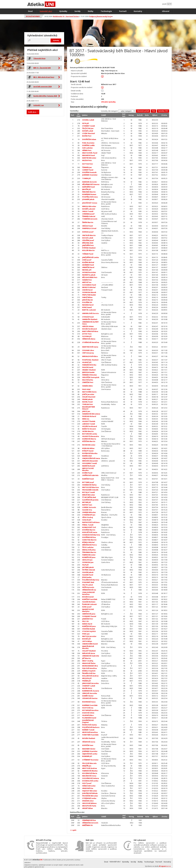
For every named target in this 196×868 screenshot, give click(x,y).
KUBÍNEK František (90, 705)
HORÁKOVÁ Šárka (89, 485)
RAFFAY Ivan (87, 505)
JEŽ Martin (86, 658)
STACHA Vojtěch (89, 631)
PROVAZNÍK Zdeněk (90, 490)
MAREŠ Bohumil (89, 466)
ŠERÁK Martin (88, 222)
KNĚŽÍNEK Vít (87, 825)
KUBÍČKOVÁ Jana (89, 626)
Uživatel (166, 11)
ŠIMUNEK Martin (89, 192)
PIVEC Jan (86, 634)
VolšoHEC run (39, 105)
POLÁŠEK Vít (87, 302)
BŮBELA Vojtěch (89, 671)
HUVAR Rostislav (89, 272)
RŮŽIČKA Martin (89, 441)
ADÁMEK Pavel (88, 265)
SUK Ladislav (87, 148)
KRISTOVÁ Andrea (90, 768)
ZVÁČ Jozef (87, 260)
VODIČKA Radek (89, 629)
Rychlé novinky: (33, 16)
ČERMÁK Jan (87, 167)
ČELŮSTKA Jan (88, 128)
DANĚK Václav (88, 696)
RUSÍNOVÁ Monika (90, 453)
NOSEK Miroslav (89, 445)
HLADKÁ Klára (88, 715)
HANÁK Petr (87, 280)
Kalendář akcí (46, 11)
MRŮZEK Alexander (90, 461)
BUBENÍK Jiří (87, 756)
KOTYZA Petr (88, 164)
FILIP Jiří (85, 565)
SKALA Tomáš (88, 211)
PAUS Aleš (86, 389)
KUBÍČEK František (90, 599)
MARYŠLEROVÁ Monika (88, 647)
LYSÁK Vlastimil (89, 133)
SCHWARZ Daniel (89, 616)
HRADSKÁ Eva (88, 788)
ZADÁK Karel (87, 290)
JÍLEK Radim (87, 577)
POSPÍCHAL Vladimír (90, 360)
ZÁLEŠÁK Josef (88, 240)
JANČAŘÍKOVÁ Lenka (90, 257)
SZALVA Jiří (87, 520)
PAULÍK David (88, 367)
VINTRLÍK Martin (89, 235)
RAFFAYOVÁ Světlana (91, 522)
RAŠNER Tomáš (88, 730)
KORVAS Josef (88, 232)
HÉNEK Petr (87, 150)
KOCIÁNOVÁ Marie (90, 773)
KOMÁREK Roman (89, 194)
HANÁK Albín (87, 386)
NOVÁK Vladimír (89, 738)
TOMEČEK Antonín (90, 219)
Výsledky (63, 11)
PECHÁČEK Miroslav (90, 796)
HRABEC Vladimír (89, 370)
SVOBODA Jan (88, 562)
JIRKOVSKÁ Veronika (90, 683)
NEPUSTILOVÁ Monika (88, 469)
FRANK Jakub (87, 399)
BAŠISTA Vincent (89, 429)
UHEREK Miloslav (89, 512)
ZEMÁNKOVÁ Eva (89, 820)
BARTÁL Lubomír (89, 310)
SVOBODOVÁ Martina (91, 535)
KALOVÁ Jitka (88, 380)
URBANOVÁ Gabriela (91, 656)
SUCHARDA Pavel (89, 285)
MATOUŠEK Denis (89, 392)
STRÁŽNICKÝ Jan (89, 515)
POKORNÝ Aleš (88, 582)
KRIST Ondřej (88, 661)
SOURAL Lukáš (88, 120)
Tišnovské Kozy (39, 58)
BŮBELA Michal (88, 542)
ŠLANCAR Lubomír (90, 604)
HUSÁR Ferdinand (90, 426)
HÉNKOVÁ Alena (89, 339)
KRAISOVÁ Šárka (89, 663)
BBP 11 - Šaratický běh (42, 68)
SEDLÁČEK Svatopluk (91, 377)
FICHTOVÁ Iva (88, 708)
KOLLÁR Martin (88, 250)
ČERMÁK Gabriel (89, 216)
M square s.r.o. (165, 866)
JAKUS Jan (86, 411)
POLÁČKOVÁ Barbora (91, 727)
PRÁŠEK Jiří (86, 681)
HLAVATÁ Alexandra (91, 436)
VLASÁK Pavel (88, 575)
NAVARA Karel (88, 305)
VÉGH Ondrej (88, 517)
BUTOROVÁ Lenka (90, 434)
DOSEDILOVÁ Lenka (90, 781)
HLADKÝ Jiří (87, 362)
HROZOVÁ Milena (89, 803)
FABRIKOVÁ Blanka (90, 771)
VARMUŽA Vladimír (90, 319)
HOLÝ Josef (87, 783)
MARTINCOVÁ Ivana (90, 347)
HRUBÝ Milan (88, 808)
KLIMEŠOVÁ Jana (89, 557)
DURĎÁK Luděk (88, 145)
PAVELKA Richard (89, 416)
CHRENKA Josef (88, 214)
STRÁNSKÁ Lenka (89, 798)
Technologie (106, 11)
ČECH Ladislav (88, 547)
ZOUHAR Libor (88, 350)
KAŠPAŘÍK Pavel (88, 187)
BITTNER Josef (88, 482)
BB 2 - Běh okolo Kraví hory (44, 77)
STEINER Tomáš (88, 126)
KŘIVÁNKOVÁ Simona (91, 184)
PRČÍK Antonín (88, 587)
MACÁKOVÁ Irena (89, 776)
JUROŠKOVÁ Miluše (90, 793)
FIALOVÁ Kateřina (89, 668)
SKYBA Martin (88, 431)
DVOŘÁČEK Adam (89, 139)
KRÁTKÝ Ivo (87, 282)
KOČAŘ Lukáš (88, 131)
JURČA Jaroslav (88, 394)
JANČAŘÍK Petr (88, 245)
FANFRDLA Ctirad (89, 228)
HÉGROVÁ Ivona (89, 742)
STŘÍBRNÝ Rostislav (90, 760)
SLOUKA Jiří (87, 336)
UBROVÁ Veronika (90, 693)
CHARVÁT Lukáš (89, 686)
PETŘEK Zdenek (89, 570)
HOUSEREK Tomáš (89, 463)
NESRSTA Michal (89, 287)
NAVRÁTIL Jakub (89, 275)
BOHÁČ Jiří (86, 639)
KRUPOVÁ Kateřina (90, 732)
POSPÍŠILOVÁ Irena (90, 197)
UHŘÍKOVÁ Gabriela (90, 475)
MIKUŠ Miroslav (89, 495)
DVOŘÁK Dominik (89, 172)
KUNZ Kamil (87, 307)
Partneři (123, 11)
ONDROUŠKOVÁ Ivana (91, 458)
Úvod (30, 11)
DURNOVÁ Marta (89, 439)
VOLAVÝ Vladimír (89, 651)
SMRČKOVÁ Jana (89, 614)
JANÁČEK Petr (88, 619)
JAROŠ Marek (87, 300)
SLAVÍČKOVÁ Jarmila (90, 500)
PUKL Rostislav (88, 143)
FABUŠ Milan (87, 297)
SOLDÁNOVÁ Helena (91, 778)
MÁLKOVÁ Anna (89, 653)
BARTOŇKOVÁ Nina (90, 331)
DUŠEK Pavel (87, 473)
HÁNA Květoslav (89, 786)
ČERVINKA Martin (89, 552)
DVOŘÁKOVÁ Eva (89, 537)
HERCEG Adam (88, 326)
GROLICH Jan (87, 560)
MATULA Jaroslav (89, 636)
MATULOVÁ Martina (90, 487)
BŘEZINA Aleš (88, 243)
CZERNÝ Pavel (88, 170)
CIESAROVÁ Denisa (90, 698)
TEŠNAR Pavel (88, 254)
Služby (91, 11)
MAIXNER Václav (89, 749)
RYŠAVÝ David (88, 451)
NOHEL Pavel (87, 402)
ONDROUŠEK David (90, 644)
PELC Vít (85, 621)
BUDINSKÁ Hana (89, 702)
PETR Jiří (86, 123)
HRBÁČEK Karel (88, 267)
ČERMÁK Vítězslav (89, 375)
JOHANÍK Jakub (88, 199)
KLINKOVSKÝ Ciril (89, 527)
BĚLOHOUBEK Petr (90, 277)
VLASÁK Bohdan (89, 602)
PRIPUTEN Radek (89, 295)
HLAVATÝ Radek (89, 421)
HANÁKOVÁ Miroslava (91, 414)
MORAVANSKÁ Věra (90, 666)
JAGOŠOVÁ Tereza (90, 203)
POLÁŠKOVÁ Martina (91, 580)
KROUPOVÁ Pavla (89, 806)
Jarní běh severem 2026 (42, 87)
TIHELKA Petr (88, 404)
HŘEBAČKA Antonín (90, 823)
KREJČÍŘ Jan (87, 766)
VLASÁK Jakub (88, 572)
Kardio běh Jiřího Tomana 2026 (45, 96)
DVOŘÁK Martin (89, 530)
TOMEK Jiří (86, 178)
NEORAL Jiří (87, 270)
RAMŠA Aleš (87, 456)
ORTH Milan (87, 641)
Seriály (77, 11)
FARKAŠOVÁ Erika (89, 365)
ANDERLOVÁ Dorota (90, 313)
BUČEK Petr (87, 136)
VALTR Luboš (87, 585)
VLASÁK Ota (87, 510)
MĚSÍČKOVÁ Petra (89, 545)
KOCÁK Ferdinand (89, 329)
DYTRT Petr (87, 334)
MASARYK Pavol (89, 155)
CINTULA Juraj (88, 353)
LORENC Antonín (89, 507)
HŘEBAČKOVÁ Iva (89, 590)
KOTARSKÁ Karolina (90, 710)
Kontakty (138, 11)
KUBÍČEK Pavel (88, 479)
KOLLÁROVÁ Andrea (90, 676)
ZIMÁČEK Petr (88, 382)
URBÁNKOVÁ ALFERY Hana (90, 323)
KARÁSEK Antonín (89, 182)
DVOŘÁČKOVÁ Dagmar (88, 721)
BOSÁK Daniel (88, 597)
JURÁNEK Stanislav (90, 175)
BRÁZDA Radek (88, 372)
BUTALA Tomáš (88, 492)
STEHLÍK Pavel (88, 317)
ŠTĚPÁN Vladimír (89, 248)
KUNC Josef (87, 607)
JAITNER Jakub (88, 567)
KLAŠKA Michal (88, 262)
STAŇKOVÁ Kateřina (91, 342)
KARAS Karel (87, 624)
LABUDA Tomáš (89, 424)
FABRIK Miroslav (89, 555)
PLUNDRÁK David (89, 718)
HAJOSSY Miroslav (90, 791)
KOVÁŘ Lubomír (89, 209)
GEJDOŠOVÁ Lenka (90, 754)
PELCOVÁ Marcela (89, 763)
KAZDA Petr (87, 160)
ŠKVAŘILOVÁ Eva (89, 673)
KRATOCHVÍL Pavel (90, 153)
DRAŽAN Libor (88, 801)
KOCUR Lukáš (88, 238)
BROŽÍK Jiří (87, 189)
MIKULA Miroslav (89, 206)
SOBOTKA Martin (89, 540)
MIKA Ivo (86, 419)
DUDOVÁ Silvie (88, 713)
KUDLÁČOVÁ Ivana (90, 532)
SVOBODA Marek (89, 292)
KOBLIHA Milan (88, 448)
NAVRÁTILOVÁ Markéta (88, 610)
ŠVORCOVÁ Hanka (89, 725)
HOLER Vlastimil (89, 397)
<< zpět (73, 830)
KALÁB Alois (87, 688)
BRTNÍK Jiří (87, 502)
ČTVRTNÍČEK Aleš (89, 497)
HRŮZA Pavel (87, 226)
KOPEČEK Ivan (88, 745)
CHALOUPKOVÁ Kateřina (88, 593)
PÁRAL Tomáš (88, 525)
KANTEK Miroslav (89, 158)
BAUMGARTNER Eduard (89, 408)
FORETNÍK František (90, 735)
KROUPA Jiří (87, 678)
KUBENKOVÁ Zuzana (91, 691)
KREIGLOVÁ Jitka (89, 550)
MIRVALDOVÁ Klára (90, 356)
